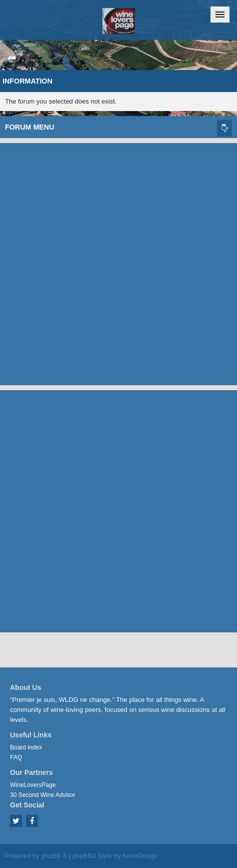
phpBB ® (54, 856)
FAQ (16, 757)
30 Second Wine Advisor (43, 795)
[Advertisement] (118, 262)
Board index (26, 747)
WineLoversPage (33, 785)
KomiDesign (140, 856)
